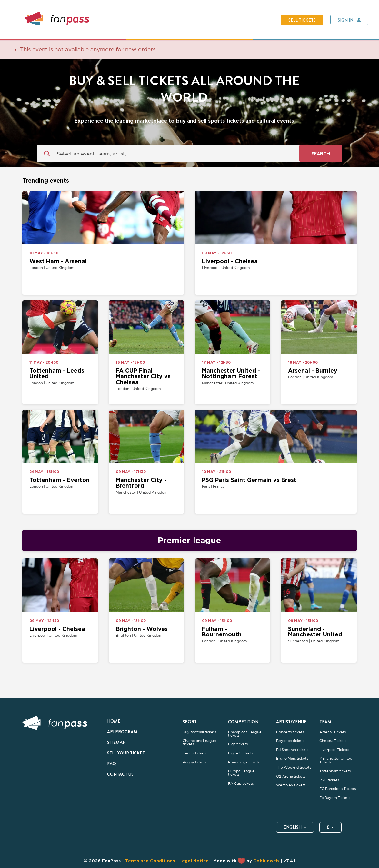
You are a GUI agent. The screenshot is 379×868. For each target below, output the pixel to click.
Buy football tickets (199, 732)
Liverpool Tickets (334, 750)
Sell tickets (302, 20)
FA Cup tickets (241, 784)
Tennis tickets (194, 753)
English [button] (295, 827)
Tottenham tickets (335, 771)
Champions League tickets (199, 743)
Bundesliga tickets (244, 762)
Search (321, 153)
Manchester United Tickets (336, 760)
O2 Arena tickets (291, 777)
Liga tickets (238, 744)
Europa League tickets (241, 773)
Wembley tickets (291, 785)
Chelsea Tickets (333, 741)
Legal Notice (194, 861)
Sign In (345, 20)
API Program (122, 732)
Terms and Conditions (150, 861)
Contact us (120, 774)
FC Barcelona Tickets (338, 789)
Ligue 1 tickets (240, 753)
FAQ (112, 763)
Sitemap (116, 742)
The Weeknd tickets (294, 768)
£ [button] (330, 827)
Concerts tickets (290, 732)
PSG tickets (329, 780)
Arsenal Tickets (333, 732)
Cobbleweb (266, 861)
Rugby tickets (194, 762)
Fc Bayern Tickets (335, 798)
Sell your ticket (126, 753)
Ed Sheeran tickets (292, 750)
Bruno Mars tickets (292, 758)
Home (114, 721)
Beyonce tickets (290, 741)
